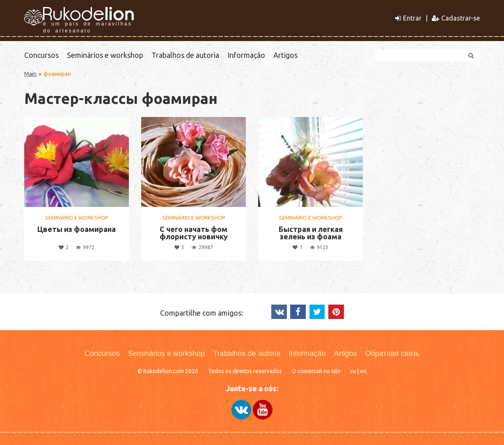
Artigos (285, 55)
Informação (246, 55)
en (363, 371)
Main (30, 74)
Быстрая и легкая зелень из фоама (311, 233)
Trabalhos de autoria (185, 55)
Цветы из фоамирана (77, 229)
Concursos (41, 55)
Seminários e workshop (105, 55)
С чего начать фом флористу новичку (194, 233)
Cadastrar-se (456, 18)
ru (353, 371)
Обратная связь (393, 353)
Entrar (408, 18)
